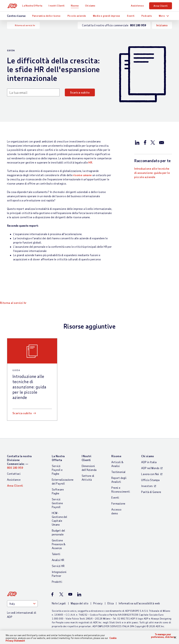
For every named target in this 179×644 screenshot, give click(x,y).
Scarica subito (80, 92)
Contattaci (14, 474)
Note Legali (59, 603)
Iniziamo (162, 25)
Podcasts (147, 16)
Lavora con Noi (150, 474)
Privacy (98, 603)
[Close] (175, 637)
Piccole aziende (77, 16)
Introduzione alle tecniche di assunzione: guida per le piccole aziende (152, 173)
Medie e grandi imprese (107, 16)
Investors (147, 486)
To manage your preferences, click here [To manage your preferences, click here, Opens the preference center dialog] (163, 636)
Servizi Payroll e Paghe (57, 470)
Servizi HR (58, 566)
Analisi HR (58, 560)
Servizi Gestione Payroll (57, 503)
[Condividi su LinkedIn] (137, 142)
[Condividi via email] (162, 142)
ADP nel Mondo (150, 468)
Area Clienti (161, 6)
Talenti (56, 554)
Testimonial (118, 472)
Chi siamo (91, 6)
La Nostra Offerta (33, 6)
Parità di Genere (151, 492)
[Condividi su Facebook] (145, 142)
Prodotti (57, 582)
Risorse (76, 6)
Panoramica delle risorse (46, 16)
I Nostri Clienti (87, 458)
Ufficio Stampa (150, 480)
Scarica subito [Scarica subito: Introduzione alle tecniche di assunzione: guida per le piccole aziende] (22, 413)
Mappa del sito (80, 603)
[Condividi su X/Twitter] (153, 142)
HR (90, 162)
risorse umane (82, 175)
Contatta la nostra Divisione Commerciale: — (19, 462)
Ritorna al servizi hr (25, 25)
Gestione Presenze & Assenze (59, 544)
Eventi (131, 16)
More (162, 16)
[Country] (22, 604)
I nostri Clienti (57, 6)
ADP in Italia (149, 462)
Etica (111, 603)
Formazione (118, 503)
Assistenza (137, 6)
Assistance (14, 480)
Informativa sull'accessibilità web (139, 603)
